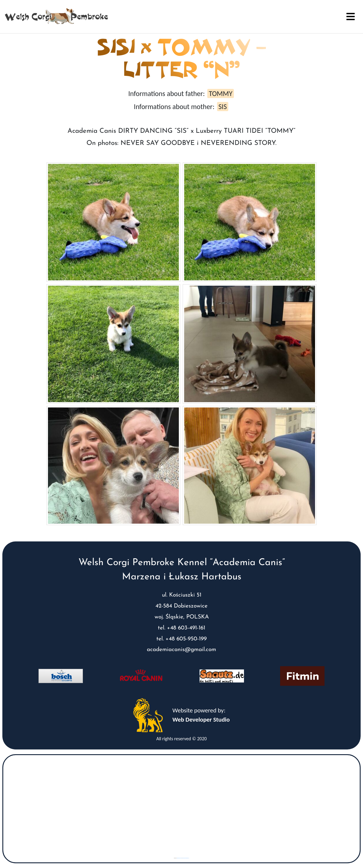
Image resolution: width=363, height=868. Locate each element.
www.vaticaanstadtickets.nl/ (186, 858)
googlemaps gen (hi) (179, 858)
